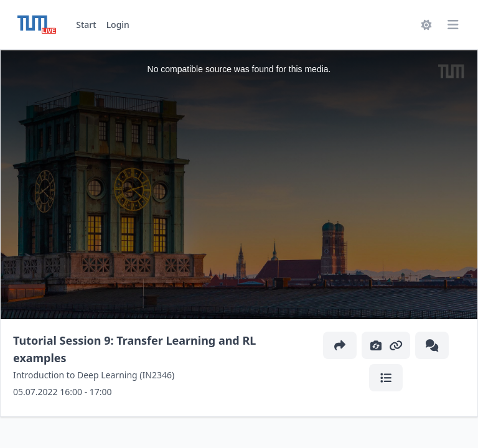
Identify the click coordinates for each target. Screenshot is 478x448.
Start (86, 25)
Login (118, 25)
